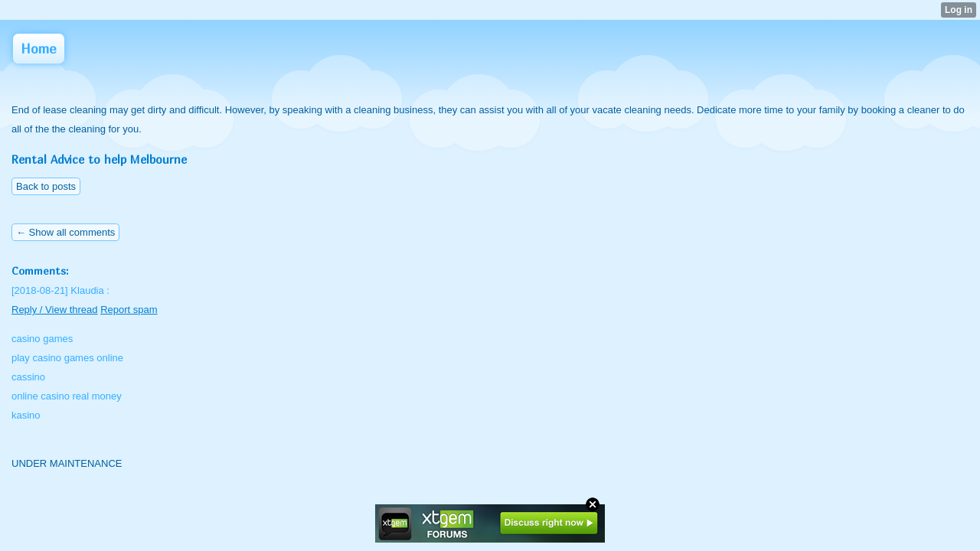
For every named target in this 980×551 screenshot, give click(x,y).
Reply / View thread (55, 310)
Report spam (129, 310)
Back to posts (46, 186)
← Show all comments (65, 232)
